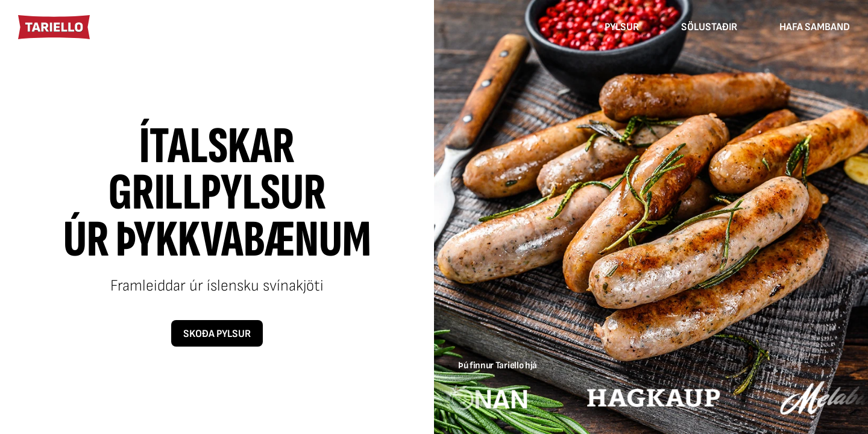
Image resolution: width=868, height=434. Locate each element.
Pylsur (622, 27)
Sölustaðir (709, 27)
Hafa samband (815, 27)
